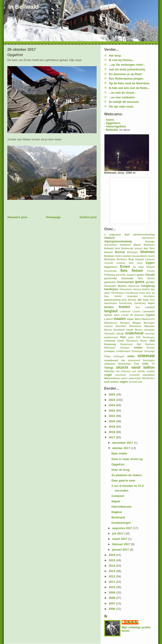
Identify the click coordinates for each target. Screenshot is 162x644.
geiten (141, 275)
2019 (112, 427)
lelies (117, 315)
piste (131, 337)
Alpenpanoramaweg (118, 241)
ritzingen (125, 348)
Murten (108, 330)
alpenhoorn (148, 238)
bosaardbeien (140, 256)
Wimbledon (148, 378)
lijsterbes (139, 315)
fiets (124, 271)
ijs (153, 293)
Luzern (108, 319)
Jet (139, 300)
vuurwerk (134, 375)
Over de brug (120, 470)
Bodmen (109, 256)
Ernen (125, 267)
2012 (112, 576)
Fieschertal (110, 271)
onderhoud (134, 333)
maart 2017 (120, 539)
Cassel (139, 259)
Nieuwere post (17, 217)
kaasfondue (111, 303)
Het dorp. (115, 56)
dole (131, 263)
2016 (112, 555)
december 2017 (123, 443)
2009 (112, 592)
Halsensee (134, 286)
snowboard (111, 360)
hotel (142, 293)
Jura (152, 300)
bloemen (147, 252)
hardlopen (111, 289)
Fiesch (151, 267)
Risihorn (150, 344)
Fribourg (110, 275)
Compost (118, 496)
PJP (138, 337)
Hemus (137, 289)
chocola (109, 263)
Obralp (120, 334)
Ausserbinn (111, 245)
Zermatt (133, 382)
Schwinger (137, 351)
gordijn (150, 282)
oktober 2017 (122, 448)
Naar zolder (119, 453)
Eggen (150, 263)
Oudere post (88, 217)
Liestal (125, 315)
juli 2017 (118, 533)
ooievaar (150, 334)
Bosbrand (118, 517)
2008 (112, 598)
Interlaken (149, 296)
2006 (112, 609)
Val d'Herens (123, 371)
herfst (146, 289)
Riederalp (110, 344)
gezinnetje (111, 278)
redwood (110, 341)
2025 (112, 394)
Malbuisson (148, 319)
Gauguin (131, 275)
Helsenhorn (126, 289)
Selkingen (119, 356)
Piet (123, 337)
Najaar (116, 501)
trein (145, 364)
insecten (132, 296)
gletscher (110, 282)
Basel (137, 245)
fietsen (137, 271)
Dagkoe (117, 512)
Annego (150, 241)
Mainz (138, 319)
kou (138, 307)
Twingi (109, 368)
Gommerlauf (126, 282)
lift (132, 315)
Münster (150, 326)
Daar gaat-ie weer (123, 480)
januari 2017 (121, 550)
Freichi (151, 271)
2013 (112, 571)
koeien (124, 307)
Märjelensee (111, 323)
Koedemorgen (121, 523)
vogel (108, 375)
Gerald (150, 275)
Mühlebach (135, 326)
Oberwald (109, 334)
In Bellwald (23, 7)
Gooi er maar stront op (127, 459)
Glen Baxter (146, 278)
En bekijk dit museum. (124, 102)
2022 (112, 411)
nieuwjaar (149, 330)
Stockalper (149, 360)
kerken (109, 307)
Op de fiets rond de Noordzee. (130, 83)
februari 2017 (122, 544)
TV (153, 364)
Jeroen (132, 300)
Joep (146, 300)
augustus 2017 (123, 528)
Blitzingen (133, 252)
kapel (151, 303)
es (134, 267)
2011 (112, 582)
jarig (124, 300)
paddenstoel (111, 337)
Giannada (127, 278)
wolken (115, 382)
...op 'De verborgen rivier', (127, 65)
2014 (112, 566)
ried (152, 341)
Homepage (53, 217)
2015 (112, 560)
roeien (138, 347)
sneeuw (146, 356)
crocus (121, 263)
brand (151, 256)
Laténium (125, 311)
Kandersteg (126, 303)
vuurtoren (121, 375)
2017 (112, 437)
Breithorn (122, 259)
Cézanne (150, 259)
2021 (112, 416)
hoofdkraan (132, 293)
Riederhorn (126, 344)
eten (141, 267)
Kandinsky (140, 303)
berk (117, 248)
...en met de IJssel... (123, 93)
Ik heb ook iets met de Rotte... (129, 88)
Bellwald (112, 130)
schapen (109, 351)
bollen (119, 256)
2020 (112, 421)
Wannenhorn (112, 378)
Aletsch (109, 238)
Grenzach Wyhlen (115, 286)
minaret (108, 326)
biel (146, 248)
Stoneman (125, 364)
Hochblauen (118, 293)
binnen (108, 252)
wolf (107, 382)
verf (134, 371)
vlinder (141, 371)
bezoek (138, 248)
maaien (120, 319)
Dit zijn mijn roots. (121, 107)
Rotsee (151, 348)
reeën (121, 341)
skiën (131, 356)
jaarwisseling (112, 300)
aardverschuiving (144, 234)
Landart (150, 307)
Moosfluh (121, 326)
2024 (112, 400)
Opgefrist (118, 464)
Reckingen (149, 337)
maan (130, 319)
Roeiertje (132, 622)
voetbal (151, 371)
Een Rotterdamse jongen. (126, 79)
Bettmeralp (127, 248)
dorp (140, 263)
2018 (112, 432)
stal (123, 360)
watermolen (135, 378)
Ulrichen (109, 371)
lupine (150, 315)
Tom (137, 364)
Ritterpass (110, 348)
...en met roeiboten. (122, 97)
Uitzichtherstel (121, 507)
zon (140, 382)
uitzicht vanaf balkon (135, 367)
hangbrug (148, 286)
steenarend (134, 360)
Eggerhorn (111, 267)
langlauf (111, 311)
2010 (112, 587)
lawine (108, 315)
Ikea (106, 296)
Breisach (110, 259)
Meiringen (149, 323)
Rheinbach (132, 341)
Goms (110, 120)
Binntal (120, 252)
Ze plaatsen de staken (126, 475)
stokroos (110, 364)
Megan (137, 323)
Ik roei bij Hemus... (122, 60)
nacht (130, 330)
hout (148, 293)
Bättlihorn (149, 245)
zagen (124, 382)
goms (140, 282)
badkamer (125, 245)
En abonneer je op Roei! (126, 74)
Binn (152, 248)
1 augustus (113, 234)
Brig (131, 259)
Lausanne (148, 311)
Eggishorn (113, 123)
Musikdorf (119, 330)
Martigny (125, 323)
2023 (112, 405)
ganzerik (121, 275)
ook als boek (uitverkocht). (127, 69)
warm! (124, 378)
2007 (112, 603)
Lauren (136, 311)
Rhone (144, 341)
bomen (127, 256)
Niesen (139, 330)
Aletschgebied (116, 126)
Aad (127, 234)
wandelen (149, 375)
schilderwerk (123, 351)
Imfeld (118, 296)
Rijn (139, 344)
